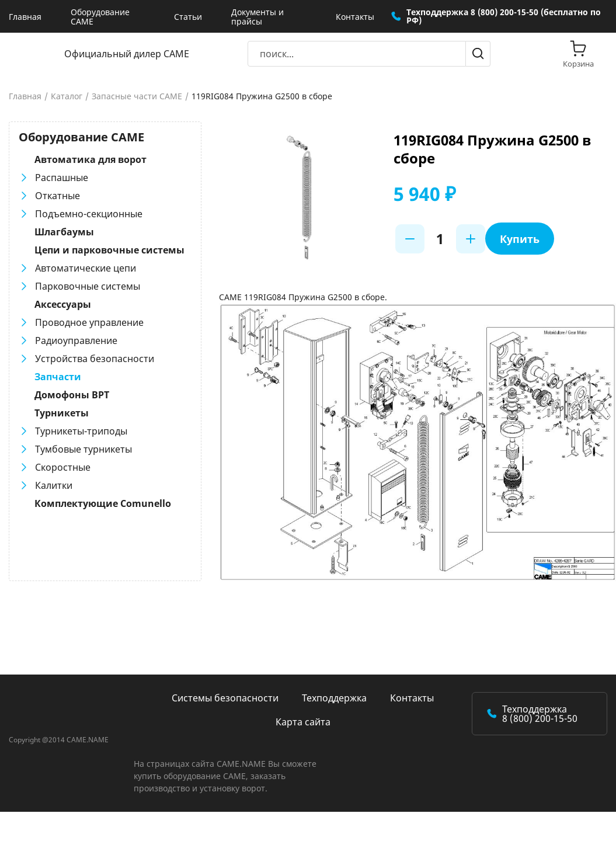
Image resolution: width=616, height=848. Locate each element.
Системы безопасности (225, 698)
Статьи (188, 17)
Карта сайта (303, 722)
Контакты (355, 17)
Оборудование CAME (100, 17)
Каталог (67, 96)
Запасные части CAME (137, 96)
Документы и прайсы (257, 17)
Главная (25, 17)
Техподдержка (334, 698)
